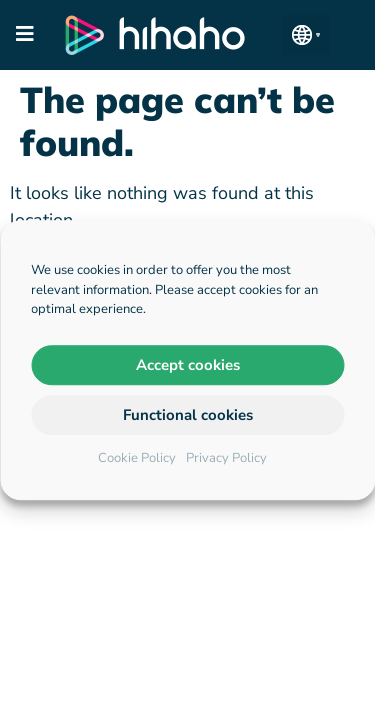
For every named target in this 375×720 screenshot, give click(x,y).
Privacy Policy (226, 458)
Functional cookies (188, 415)
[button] (306, 35)
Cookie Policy (137, 458)
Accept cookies (188, 365)
